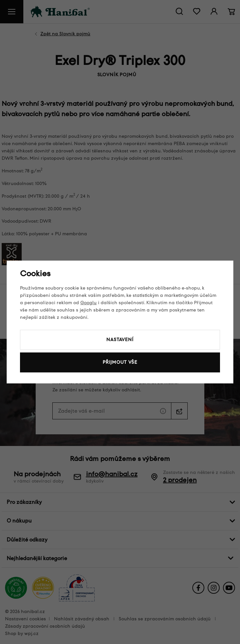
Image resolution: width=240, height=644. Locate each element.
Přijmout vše (120, 362)
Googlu (88, 303)
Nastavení (120, 340)
